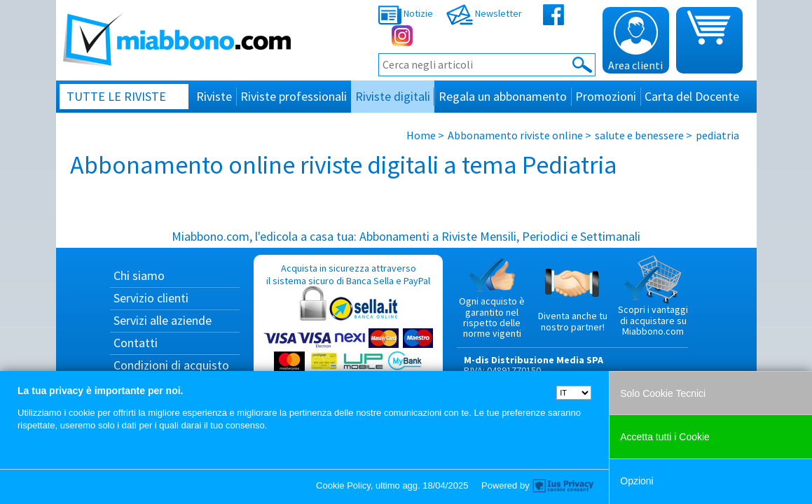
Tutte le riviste (116, 96)
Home (421, 135)
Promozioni (606, 96)
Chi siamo (139, 275)
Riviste (214, 96)
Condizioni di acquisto (171, 365)
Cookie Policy (343, 485)
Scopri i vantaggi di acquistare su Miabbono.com (653, 296)
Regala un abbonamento (503, 96)
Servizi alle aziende (163, 320)
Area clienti (635, 41)
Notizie (406, 13)
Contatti (136, 343)
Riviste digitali (393, 96)
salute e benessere (639, 135)
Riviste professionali (294, 96)
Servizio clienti (151, 298)
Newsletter (484, 13)
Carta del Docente (692, 96)
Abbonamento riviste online (515, 135)
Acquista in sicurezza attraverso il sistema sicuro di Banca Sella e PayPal (348, 329)
